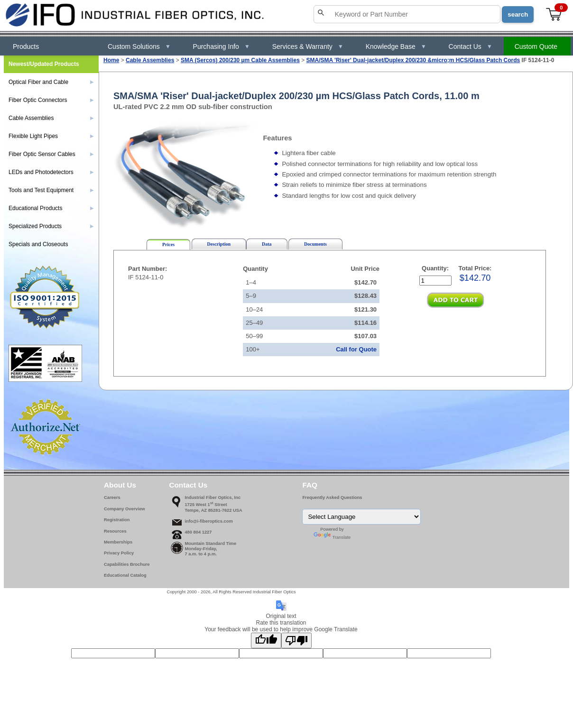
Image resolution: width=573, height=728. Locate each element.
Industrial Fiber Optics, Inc (213, 498)
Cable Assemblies (150, 60)
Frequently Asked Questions (332, 498)
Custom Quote (536, 46)
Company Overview (125, 509)
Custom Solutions (139, 46)
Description (219, 244)
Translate (332, 537)
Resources (115, 531)
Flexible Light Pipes (51, 136)
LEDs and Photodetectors (51, 172)
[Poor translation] (296, 640)
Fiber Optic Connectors (51, 100)
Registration (117, 520)
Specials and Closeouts (38, 244)
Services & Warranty (308, 46)
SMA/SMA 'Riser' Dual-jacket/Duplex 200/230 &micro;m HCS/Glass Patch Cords (413, 60)
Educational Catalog (125, 575)
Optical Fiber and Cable (51, 82)
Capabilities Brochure (127, 564)
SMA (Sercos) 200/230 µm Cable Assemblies (240, 60)
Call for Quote (356, 349)
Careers (112, 498)
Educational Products (51, 208)
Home (111, 60)
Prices (168, 244)
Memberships (118, 542)
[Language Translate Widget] (361, 517)
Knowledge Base (396, 46)
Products (26, 46)
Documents (315, 244)
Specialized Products (51, 226)
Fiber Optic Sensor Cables (51, 154)
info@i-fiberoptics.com (208, 521)
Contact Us (471, 46)
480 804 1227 (198, 532)
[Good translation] (266, 640)
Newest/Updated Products (44, 64)
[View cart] (555, 15)
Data (267, 244)
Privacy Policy (119, 553)
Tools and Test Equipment (51, 190)
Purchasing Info (222, 46)
